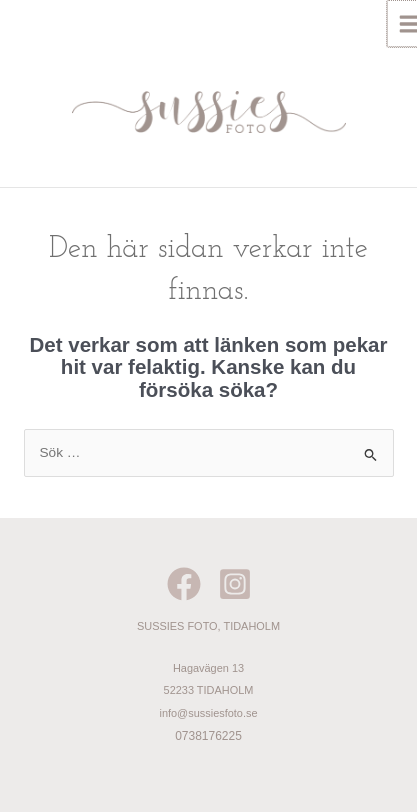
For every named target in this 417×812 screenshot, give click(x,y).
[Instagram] (235, 584)
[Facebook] (184, 584)
